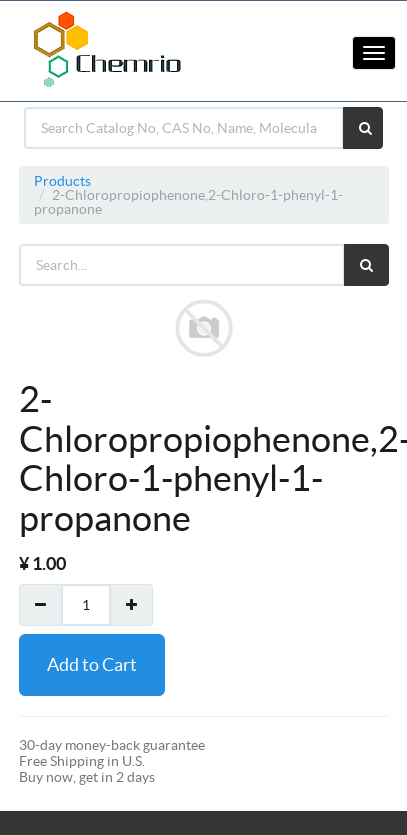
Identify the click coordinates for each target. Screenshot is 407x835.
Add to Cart (92, 664)
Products (62, 181)
